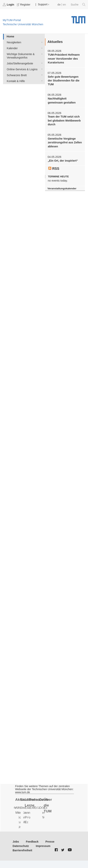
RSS (54, 169)
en (64, 5)
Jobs (16, 842)
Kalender (41, 48)
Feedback (32, 842)
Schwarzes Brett (41, 75)
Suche (78, 5)
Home (10, 36)
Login (9, 5)
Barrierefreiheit (22, 850)
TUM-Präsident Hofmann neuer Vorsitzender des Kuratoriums (64, 59)
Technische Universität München (78, 18)
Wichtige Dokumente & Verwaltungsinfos (41, 54)
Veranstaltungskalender (62, 188)
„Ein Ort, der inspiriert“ (63, 161)
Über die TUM (48, 805)
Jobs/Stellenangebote (41, 63)
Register (24, 5)
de (59, 5)
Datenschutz (21, 846)
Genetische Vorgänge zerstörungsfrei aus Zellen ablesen (65, 143)
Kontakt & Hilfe (41, 81)
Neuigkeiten (41, 42)
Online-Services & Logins (41, 69)
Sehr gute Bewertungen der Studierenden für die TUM (63, 81)
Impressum (43, 846)
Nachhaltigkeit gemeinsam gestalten (62, 100)
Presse (50, 842)
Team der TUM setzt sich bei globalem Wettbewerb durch (64, 120)
